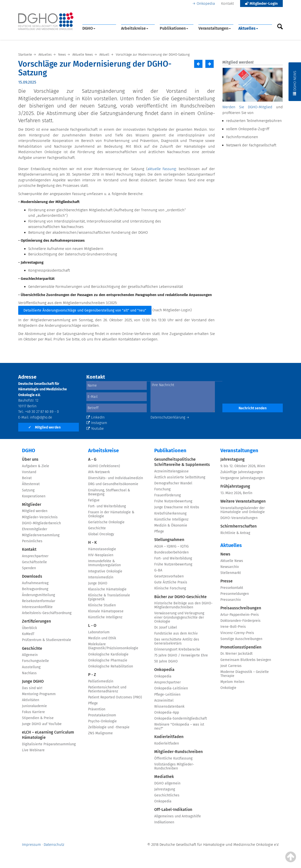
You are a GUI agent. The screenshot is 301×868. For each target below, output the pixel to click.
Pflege (93, 703)
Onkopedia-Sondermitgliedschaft (181, 718)
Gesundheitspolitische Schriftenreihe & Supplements (182, 462)
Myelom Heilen (232, 682)
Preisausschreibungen (241, 608)
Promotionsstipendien (241, 647)
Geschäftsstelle (34, 562)
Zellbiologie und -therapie (109, 727)
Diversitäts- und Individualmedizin (116, 478)
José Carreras (231, 666)
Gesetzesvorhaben (169, 576)
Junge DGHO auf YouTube (42, 724)
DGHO (89, 28)
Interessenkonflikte (37, 607)
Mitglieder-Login (261, 3)
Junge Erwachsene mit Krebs (177, 507)
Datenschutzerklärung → (170, 417)
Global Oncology (101, 534)
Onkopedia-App (167, 712)
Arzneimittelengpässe (171, 471)
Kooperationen (34, 496)
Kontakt (227, 3)
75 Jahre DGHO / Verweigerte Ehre (181, 655)
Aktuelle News (232, 561)
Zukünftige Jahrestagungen (242, 472)
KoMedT (28, 634)
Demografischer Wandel (173, 483)
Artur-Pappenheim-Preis (240, 615)
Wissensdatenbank (169, 706)
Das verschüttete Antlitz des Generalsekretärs (177, 641)
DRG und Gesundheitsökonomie (113, 484)
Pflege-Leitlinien (167, 695)
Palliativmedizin (101, 681)
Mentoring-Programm (39, 694)
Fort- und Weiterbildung (107, 506)
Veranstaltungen (215, 28)
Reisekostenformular (39, 601)
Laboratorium (99, 632)
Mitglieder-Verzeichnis (40, 517)
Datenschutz (54, 845)
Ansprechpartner (35, 556)
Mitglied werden (44, 427)
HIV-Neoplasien (101, 555)
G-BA (158, 570)
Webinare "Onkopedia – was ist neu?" (179, 726)
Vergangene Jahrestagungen (243, 478)
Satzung (28, 490)
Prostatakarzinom (102, 715)
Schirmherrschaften (238, 526)
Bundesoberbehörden (171, 552)
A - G (92, 459)
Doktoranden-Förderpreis (240, 621)
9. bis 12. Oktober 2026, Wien (243, 466)
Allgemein (30, 655)
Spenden (29, 568)
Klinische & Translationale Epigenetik (109, 597)
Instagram (97, 423)
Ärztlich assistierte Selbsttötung (180, 477)
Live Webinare (33, 750)
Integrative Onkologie (105, 571)
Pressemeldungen (235, 594)
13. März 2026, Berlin (236, 493)
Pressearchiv (231, 600)
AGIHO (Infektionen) (104, 466)
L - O (92, 625)
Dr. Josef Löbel (166, 627)
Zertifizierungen (36, 621)
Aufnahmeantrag (35, 583)
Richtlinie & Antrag (235, 533)
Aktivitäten (31, 700)
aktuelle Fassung (162, 169)
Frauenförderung (167, 495)
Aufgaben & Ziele (36, 466)
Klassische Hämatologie (107, 589)
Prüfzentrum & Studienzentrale (47, 640)
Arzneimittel (164, 701)
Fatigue (94, 500)
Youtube (95, 429)
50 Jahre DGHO (166, 661)
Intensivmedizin (101, 577)
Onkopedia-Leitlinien (171, 688)
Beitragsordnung (35, 589)
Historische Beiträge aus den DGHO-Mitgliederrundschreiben (183, 605)
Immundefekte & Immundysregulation (104, 563)
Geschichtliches (167, 795)
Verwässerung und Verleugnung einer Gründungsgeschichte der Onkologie (179, 617)
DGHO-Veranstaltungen (239, 518)
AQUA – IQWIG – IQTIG (171, 546)
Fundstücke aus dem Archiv (176, 633)
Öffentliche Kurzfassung (173, 758)
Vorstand (29, 472)
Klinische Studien (102, 605)
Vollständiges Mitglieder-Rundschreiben (174, 766)
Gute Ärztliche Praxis (171, 582)
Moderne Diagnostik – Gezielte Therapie (245, 674)
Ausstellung (31, 667)
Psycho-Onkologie (102, 721)
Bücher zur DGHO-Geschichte (180, 597)
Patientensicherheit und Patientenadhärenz (107, 689)
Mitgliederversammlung (41, 535)
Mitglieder (32, 504)
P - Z (92, 675)
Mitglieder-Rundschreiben (178, 752)
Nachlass (29, 673)
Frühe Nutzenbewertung (173, 501)
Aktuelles (248, 28)
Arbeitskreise (135, 28)
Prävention (97, 709)
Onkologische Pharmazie (108, 660)
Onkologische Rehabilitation (111, 666)
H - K (92, 542)
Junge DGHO (33, 681)
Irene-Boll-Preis (233, 627)
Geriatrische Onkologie (106, 522)
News (225, 554)
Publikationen (174, 28)
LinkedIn (95, 417)
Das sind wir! (32, 688)
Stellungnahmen (169, 540)
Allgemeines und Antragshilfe (178, 816)
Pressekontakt (232, 588)
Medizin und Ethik (102, 638)
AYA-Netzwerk (99, 472)
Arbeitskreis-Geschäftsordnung (47, 613)
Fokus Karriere (33, 712)
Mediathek (164, 777)
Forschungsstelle (35, 661)
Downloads (32, 576)
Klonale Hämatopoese (106, 611)
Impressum (31, 845)
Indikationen (164, 822)
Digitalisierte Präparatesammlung (49, 744)
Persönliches (32, 541)
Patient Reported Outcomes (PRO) (115, 697)
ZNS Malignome (100, 733)
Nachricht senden (253, 408)
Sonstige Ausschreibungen (241, 639)
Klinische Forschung (170, 588)
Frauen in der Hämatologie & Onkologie (111, 514)
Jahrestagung (165, 789)
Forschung (162, 489)
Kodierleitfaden (169, 737)
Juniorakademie (34, 706)
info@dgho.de (41, 417)
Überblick (29, 628)
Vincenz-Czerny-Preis (237, 633)
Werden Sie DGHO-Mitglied (247, 107)
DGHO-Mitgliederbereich (41, 523)
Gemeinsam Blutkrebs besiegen (246, 660)
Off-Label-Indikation (173, 810)
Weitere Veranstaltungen (243, 501)
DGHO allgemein (167, 783)
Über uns (30, 459)
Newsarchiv (230, 567)
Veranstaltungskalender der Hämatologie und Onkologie (243, 510)
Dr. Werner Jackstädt (236, 654)
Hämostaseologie (102, 549)
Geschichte (32, 648)
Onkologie (228, 688)
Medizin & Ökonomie (171, 525)
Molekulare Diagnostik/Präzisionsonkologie (113, 646)
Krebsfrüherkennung (170, 513)
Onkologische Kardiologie (108, 654)
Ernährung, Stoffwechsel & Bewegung (109, 492)
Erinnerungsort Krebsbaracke (177, 649)
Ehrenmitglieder (35, 529)
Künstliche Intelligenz (105, 617)
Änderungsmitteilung (38, 595)
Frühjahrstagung (235, 486)
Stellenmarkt (231, 573)
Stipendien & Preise (38, 718)
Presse (226, 581)
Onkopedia (206, 3)
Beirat (27, 478)
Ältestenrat (31, 484)
